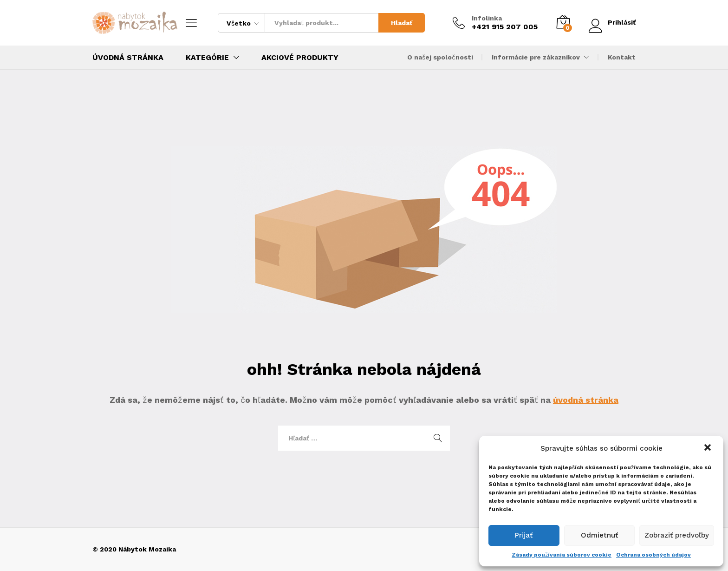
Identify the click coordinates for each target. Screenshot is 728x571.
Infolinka (486, 18)
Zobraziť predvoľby (677, 535)
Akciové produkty (300, 58)
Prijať (524, 535)
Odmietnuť (599, 535)
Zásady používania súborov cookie (562, 555)
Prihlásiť (612, 23)
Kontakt (622, 57)
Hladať (401, 23)
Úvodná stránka (128, 58)
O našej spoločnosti (440, 57)
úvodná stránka (586, 400)
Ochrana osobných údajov (653, 555)
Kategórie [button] (207, 58)
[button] (708, 448)
